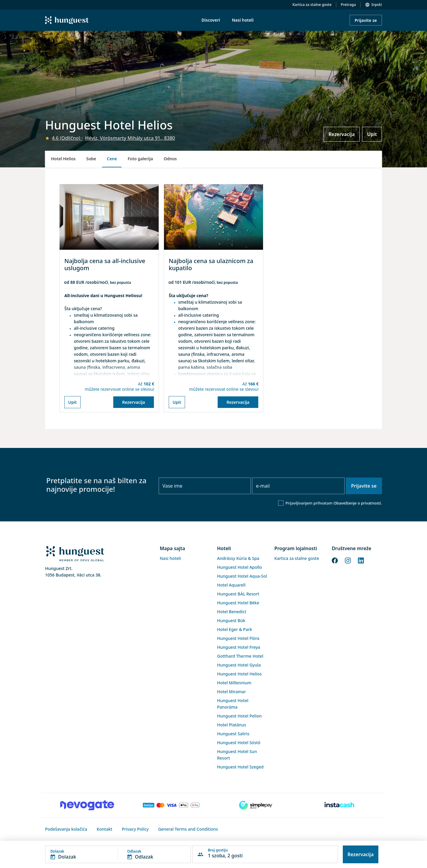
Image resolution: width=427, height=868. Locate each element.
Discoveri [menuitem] (211, 20)
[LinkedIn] (361, 560)
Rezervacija (342, 134)
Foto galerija (140, 159)
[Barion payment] (171, 805)
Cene (112, 159)
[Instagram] (348, 560)
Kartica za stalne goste (312, 5)
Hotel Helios (63, 159)
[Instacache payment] (340, 805)
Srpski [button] (377, 5)
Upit (372, 134)
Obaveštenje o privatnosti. (358, 503)
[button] (118, 854)
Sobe (91, 159)
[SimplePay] (256, 805)
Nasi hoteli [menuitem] (243, 20)
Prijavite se (366, 20)
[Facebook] (335, 560)
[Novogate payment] (87, 805)
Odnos (170, 159)
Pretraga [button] (348, 5)
